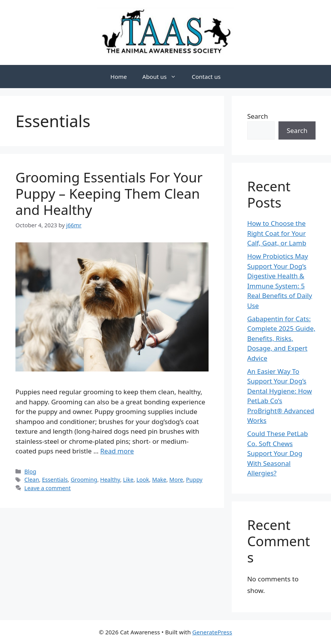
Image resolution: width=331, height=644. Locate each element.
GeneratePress (212, 632)
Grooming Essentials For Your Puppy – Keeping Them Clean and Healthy (109, 193)
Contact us (206, 77)
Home (119, 77)
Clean (32, 480)
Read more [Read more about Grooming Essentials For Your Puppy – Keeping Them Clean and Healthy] (117, 451)
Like (128, 480)
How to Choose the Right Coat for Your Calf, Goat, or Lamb (277, 233)
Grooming (84, 480)
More (176, 480)
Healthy (110, 480)
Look (143, 480)
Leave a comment (48, 488)
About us (163, 77)
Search (258, 116)
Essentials (55, 480)
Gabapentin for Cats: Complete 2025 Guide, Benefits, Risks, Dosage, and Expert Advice (281, 338)
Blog (30, 471)
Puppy (194, 480)
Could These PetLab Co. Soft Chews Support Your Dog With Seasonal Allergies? (278, 453)
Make (159, 480)
